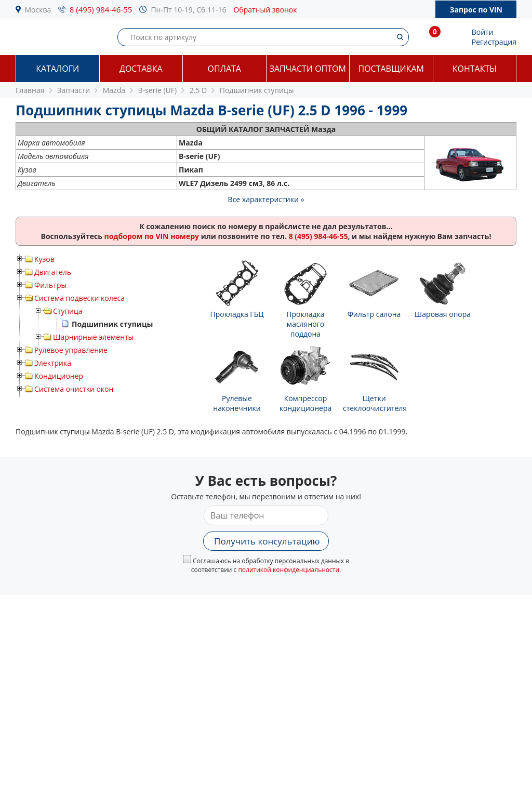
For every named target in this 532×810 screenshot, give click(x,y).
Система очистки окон (74, 389)
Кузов (44, 259)
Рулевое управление (71, 350)
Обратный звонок (265, 10)
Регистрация (494, 42)
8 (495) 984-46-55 (101, 9)
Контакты (475, 69)
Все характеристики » (266, 199)
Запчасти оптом (308, 69)
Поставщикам (391, 69)
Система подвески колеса (79, 298)
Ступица (68, 311)
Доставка (141, 69)
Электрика (53, 363)
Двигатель (53, 272)
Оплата (224, 69)
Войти (483, 32)
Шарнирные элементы (93, 337)
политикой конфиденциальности (289, 570)
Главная (30, 90)
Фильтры (50, 285)
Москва (38, 10)
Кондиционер (59, 376)
